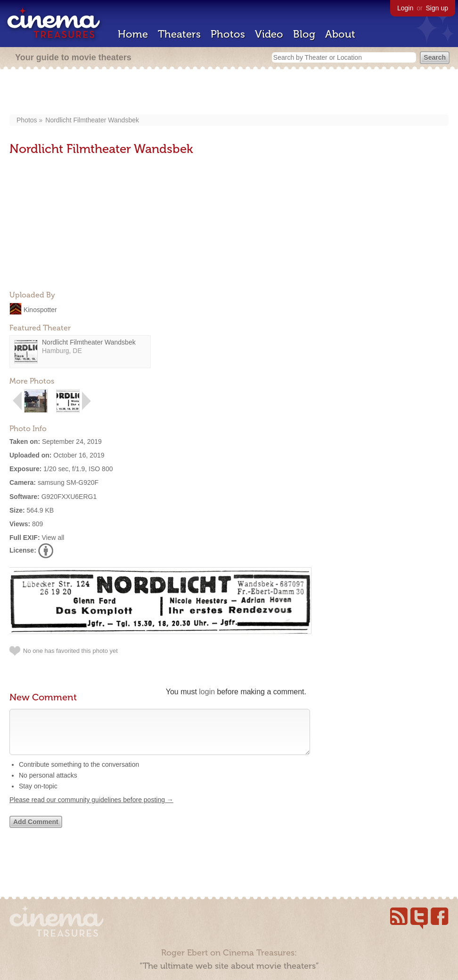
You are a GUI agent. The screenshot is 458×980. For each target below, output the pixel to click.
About (340, 34)
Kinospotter (40, 309)
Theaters (179, 34)
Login (405, 8)
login (207, 692)
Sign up (437, 8)
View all (53, 538)
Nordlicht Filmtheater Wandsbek (92, 120)
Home (133, 34)
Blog (304, 34)
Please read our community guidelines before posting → (91, 809)
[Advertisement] (229, 93)
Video (269, 34)
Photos (228, 34)
